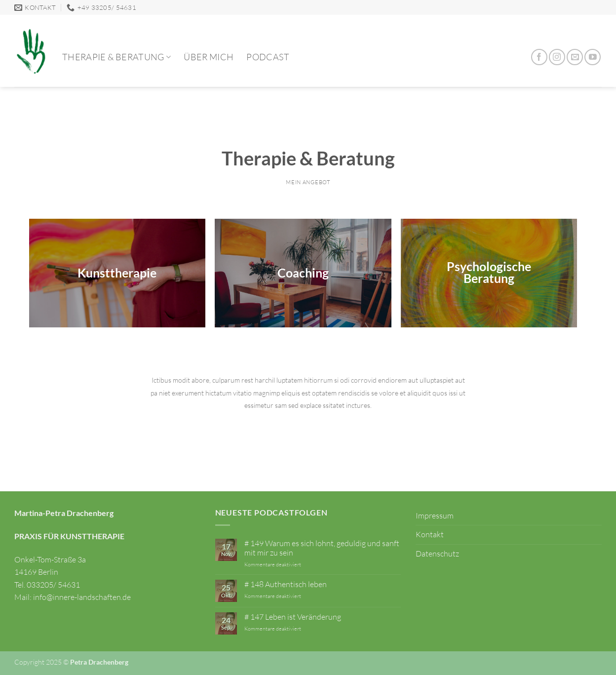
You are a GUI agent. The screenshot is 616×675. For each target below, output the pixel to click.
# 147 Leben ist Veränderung (293, 617)
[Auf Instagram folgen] (557, 57)
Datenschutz (437, 554)
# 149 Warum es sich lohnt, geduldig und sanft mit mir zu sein (322, 548)
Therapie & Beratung (116, 57)
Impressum (435, 516)
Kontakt (430, 534)
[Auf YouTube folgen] (593, 57)
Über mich (209, 57)
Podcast (268, 57)
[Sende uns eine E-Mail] (575, 57)
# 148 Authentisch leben (286, 584)
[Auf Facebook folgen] (539, 57)
